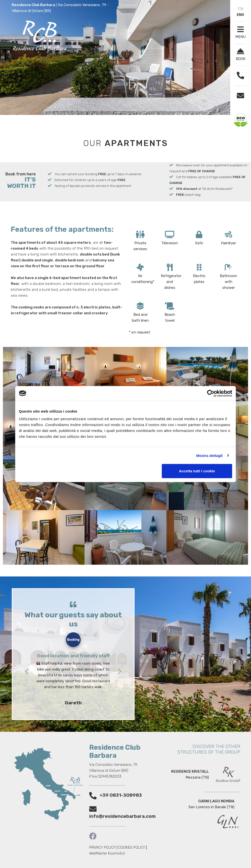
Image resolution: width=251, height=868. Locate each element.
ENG (240, 15)
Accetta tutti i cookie (197, 471)
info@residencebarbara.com (122, 816)
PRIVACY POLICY (102, 848)
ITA (241, 9)
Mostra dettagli (209, 455)
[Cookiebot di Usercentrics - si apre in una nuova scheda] (211, 393)
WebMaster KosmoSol (107, 853)
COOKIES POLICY (132, 848)
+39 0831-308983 (121, 795)
